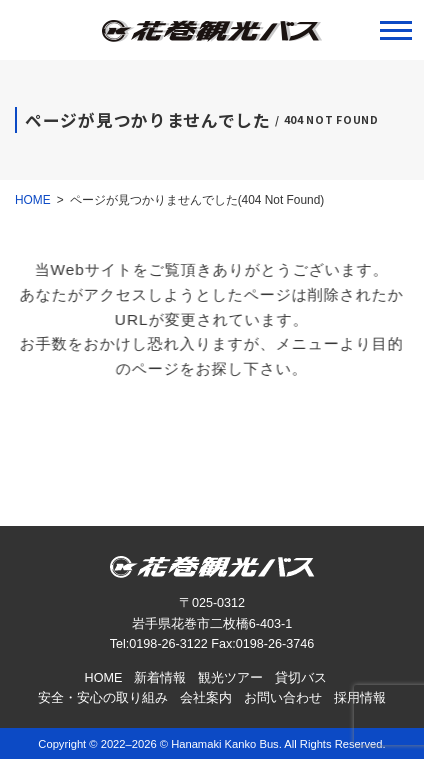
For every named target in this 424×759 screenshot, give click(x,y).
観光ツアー (230, 678)
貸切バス (301, 678)
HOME (104, 678)
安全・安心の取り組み (103, 698)
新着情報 (160, 678)
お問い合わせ (283, 698)
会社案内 (206, 698)
